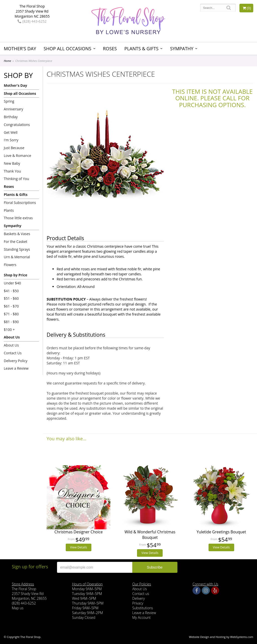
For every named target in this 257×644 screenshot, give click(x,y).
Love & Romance (17, 156)
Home (7, 61)
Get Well (11, 132)
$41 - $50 (11, 291)
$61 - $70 (11, 306)
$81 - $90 (11, 322)
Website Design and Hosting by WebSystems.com (221, 637)
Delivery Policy (16, 361)
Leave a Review (16, 368)
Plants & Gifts (141, 49)
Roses (110, 49)
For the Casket (16, 242)
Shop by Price (15, 275)
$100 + (9, 330)
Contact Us (13, 353)
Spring (9, 101)
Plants (9, 210)
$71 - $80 (11, 314)
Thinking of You (16, 179)
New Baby (12, 163)
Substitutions (143, 608)
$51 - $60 (11, 298)
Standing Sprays (17, 249)
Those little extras (18, 218)
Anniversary (13, 109)
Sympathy (182, 49)
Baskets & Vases (17, 234)
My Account (141, 617)
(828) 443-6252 (32, 21)
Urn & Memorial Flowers (17, 261)
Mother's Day (20, 49)
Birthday (11, 117)
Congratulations (17, 125)
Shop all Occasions (68, 49)
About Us (12, 337)
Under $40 (12, 283)
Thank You (12, 171)
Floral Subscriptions (20, 203)
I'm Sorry (11, 140)
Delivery (139, 598)
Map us (18, 608)
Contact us (141, 594)
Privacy (138, 603)
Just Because (14, 148)
